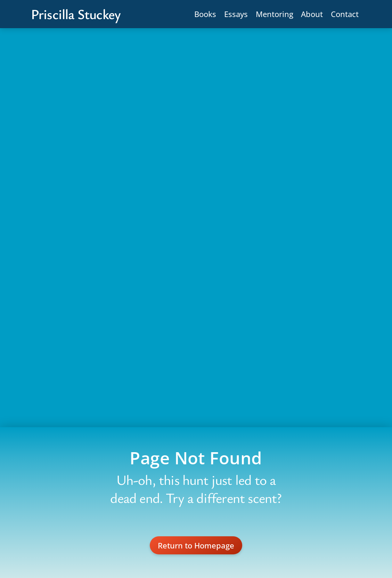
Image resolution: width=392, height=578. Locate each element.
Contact (345, 14)
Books (205, 14)
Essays (236, 14)
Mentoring (275, 14)
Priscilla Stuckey (76, 14)
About (312, 14)
